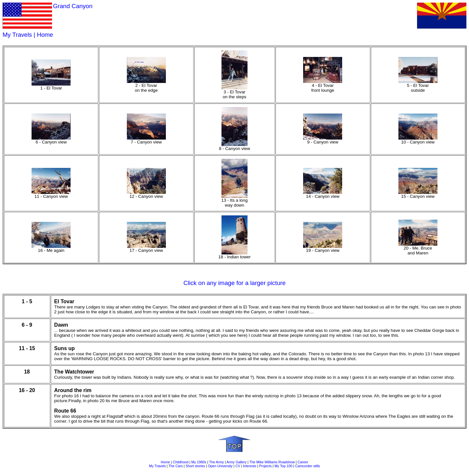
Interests (250, 466)
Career (303, 462)
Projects (266, 466)
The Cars (176, 466)
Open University (220, 466)
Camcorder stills (308, 466)
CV (238, 466)
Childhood (181, 462)
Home (45, 35)
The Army (217, 462)
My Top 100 (283, 466)
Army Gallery (237, 462)
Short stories (195, 466)
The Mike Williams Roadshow (272, 462)
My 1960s (199, 462)
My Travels (17, 35)
